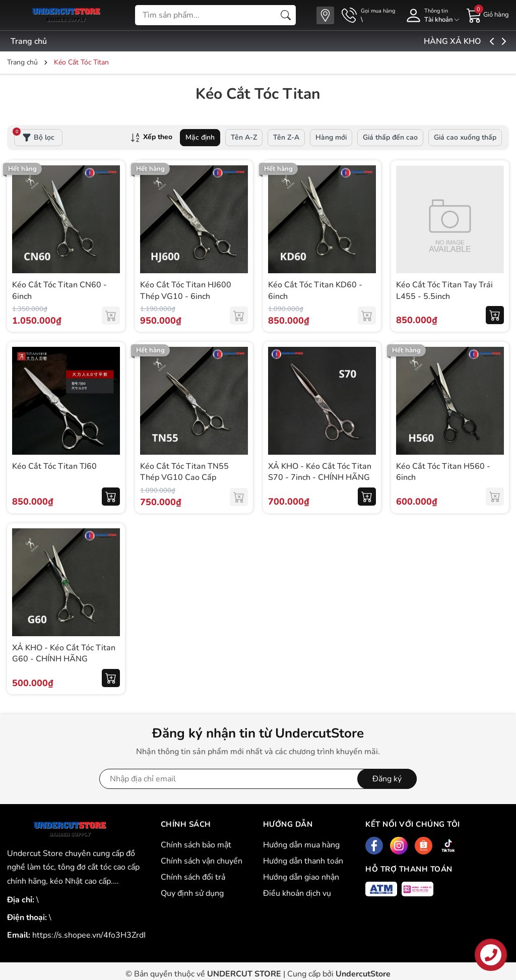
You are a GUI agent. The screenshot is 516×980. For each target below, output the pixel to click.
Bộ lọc (34, 136)
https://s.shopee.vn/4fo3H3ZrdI (89, 935)
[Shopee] (424, 846)
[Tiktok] (448, 846)
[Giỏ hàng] (488, 15)
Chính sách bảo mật (196, 845)
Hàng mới (331, 137)
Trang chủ (29, 41)
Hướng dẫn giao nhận (301, 877)
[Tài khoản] (431, 15)
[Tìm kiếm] (286, 15)
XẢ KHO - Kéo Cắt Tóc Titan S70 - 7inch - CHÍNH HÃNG (320, 472)
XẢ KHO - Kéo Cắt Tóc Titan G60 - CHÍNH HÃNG (64, 653)
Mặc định (200, 137)
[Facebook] (374, 846)
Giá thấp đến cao (390, 137)
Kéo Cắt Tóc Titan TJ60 (54, 466)
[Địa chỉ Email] (258, 779)
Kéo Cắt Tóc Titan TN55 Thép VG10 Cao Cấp (184, 472)
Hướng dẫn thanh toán (303, 861)
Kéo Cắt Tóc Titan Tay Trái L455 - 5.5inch (444, 290)
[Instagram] (399, 846)
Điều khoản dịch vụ (297, 893)
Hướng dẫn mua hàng (301, 845)
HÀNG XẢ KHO (477, 41)
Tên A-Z (244, 137)
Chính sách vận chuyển (202, 861)
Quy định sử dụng (192, 893)
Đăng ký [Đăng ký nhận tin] (387, 779)
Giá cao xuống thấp (465, 137)
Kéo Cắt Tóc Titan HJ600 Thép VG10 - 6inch (186, 290)
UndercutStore (363, 974)
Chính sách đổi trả (193, 877)
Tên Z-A (286, 137)
